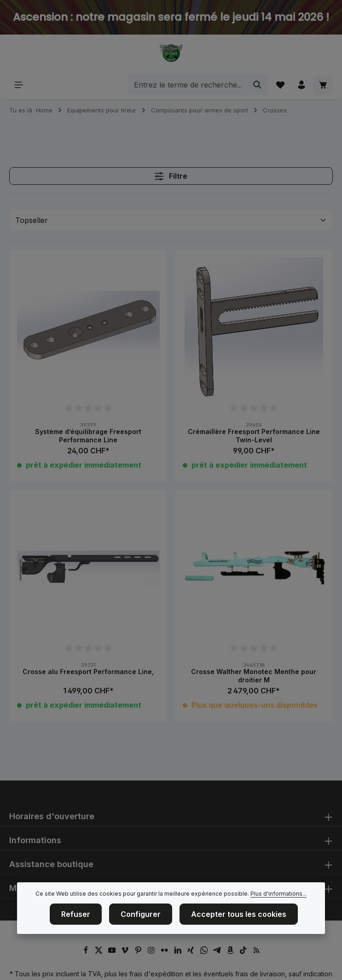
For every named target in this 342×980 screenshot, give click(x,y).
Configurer (141, 917)
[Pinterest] (139, 952)
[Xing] (192, 952)
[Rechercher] (257, 85)
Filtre (171, 176)
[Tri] (171, 220)
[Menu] (19, 85)
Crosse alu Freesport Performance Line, (88, 672)
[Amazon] (231, 952)
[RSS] (257, 952)
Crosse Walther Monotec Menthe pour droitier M (254, 676)
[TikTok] (244, 952)
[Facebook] (87, 952)
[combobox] (187, 85)
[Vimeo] (126, 952)
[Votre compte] (301, 85)
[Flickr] (165, 952)
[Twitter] (100, 952)
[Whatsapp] (205, 952)
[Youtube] (113, 952)
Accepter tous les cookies (239, 917)
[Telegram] (218, 952)
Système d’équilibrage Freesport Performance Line (88, 436)
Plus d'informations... (278, 896)
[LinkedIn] (179, 952)
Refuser (76, 917)
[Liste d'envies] (280, 85)
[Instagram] (152, 952)
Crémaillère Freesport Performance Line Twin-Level (254, 436)
